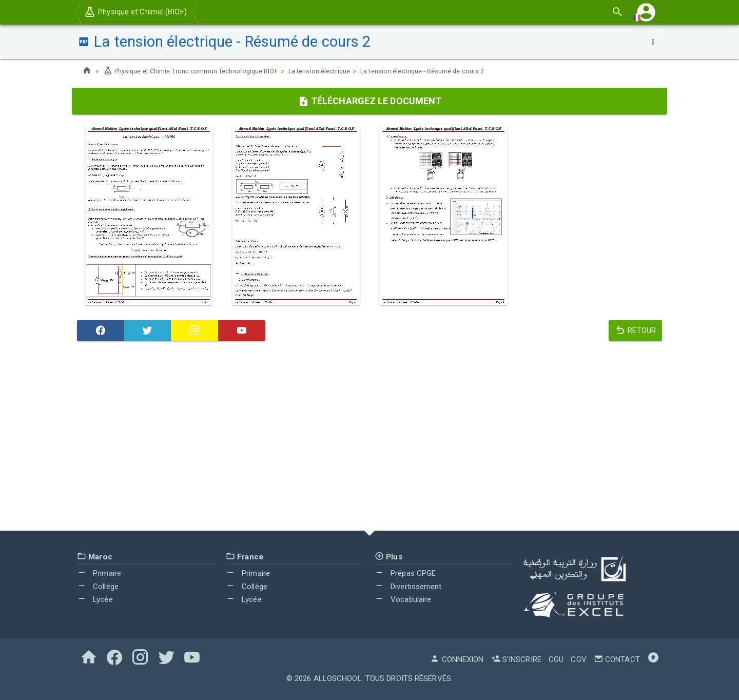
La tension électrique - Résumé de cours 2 (453, 71)
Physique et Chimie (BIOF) (135, 12)
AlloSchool (338, 678)
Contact (617, 659)
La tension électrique (340, 71)
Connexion (457, 659)
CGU (556, 659)
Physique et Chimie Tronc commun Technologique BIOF (199, 71)
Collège (98, 587)
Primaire (99, 573)
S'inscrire (516, 659)
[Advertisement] (369, 438)
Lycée (95, 599)
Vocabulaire (403, 599)
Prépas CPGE (405, 573)
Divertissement (408, 587)
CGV (578, 659)
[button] (646, 12)
